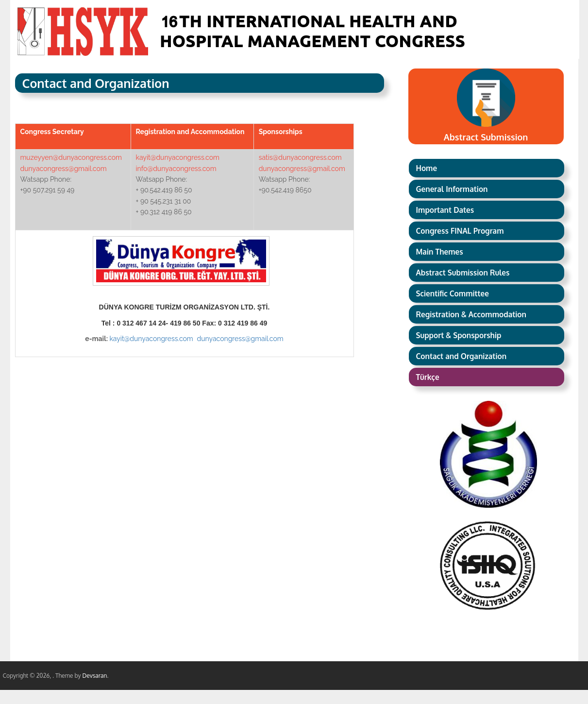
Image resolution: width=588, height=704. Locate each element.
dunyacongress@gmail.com (64, 169)
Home (427, 168)
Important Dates (445, 210)
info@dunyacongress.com (176, 169)
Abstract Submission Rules (463, 273)
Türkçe (428, 377)
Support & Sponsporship (459, 335)
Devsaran (94, 676)
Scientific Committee (453, 293)
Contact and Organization (462, 356)
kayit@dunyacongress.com (178, 157)
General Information (452, 189)
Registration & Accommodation (471, 314)
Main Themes (440, 252)
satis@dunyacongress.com (300, 157)
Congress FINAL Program (460, 231)
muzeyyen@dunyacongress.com (71, 157)
